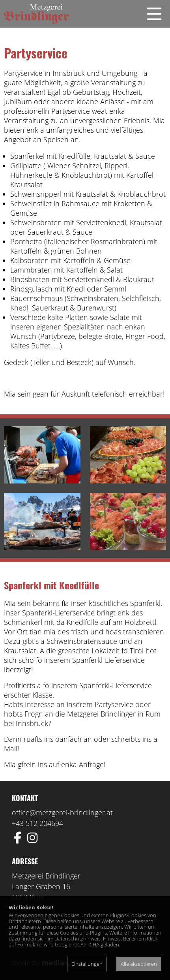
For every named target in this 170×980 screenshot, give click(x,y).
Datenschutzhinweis (78, 939)
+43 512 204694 (37, 823)
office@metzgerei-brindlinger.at (62, 813)
